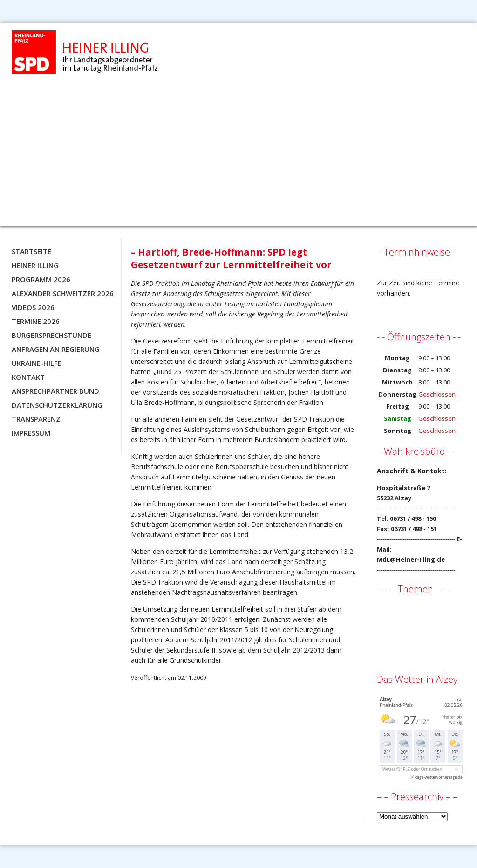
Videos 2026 (33, 307)
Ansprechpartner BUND (55, 391)
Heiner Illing (35, 265)
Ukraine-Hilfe (37, 363)
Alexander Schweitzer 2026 (63, 293)
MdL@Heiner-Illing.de (411, 559)
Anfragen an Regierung (56, 349)
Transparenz (36, 419)
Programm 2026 (41, 279)
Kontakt (28, 377)
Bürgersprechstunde (51, 335)
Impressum (31, 433)
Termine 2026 (36, 321)
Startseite (31, 251)
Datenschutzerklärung (57, 405)
